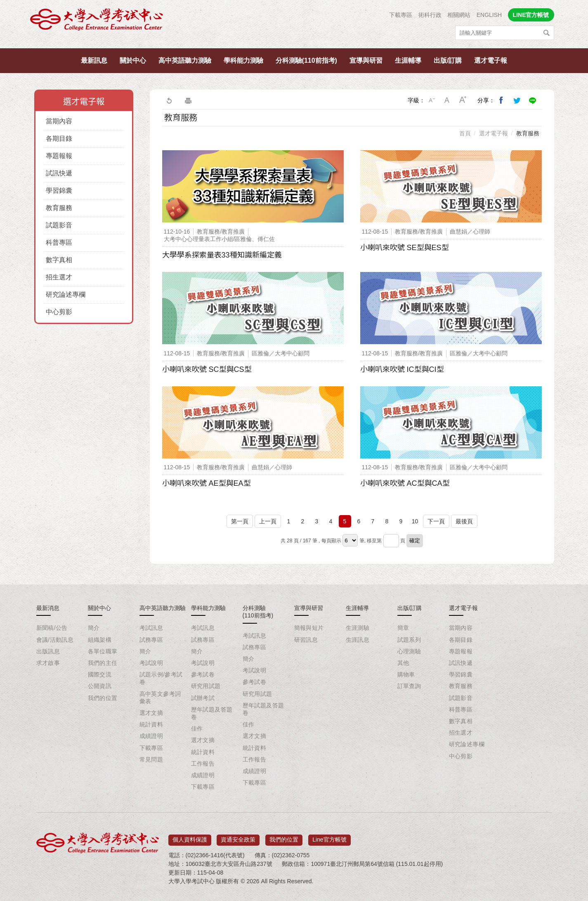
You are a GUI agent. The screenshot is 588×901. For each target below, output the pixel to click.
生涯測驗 (358, 628)
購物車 (406, 674)
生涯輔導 (408, 60)
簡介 (94, 628)
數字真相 (59, 260)
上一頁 (268, 521)
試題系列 (409, 640)
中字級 (447, 100)
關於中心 (133, 60)
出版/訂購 (448, 60)
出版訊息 (48, 651)
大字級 (463, 100)
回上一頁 (169, 100)
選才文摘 (151, 713)
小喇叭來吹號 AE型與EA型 (207, 483)
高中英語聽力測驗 (185, 60)
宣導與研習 (366, 60)
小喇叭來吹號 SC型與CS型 (207, 369)
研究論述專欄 (66, 294)
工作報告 (203, 764)
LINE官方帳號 (531, 15)
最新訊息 (94, 60)
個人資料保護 (190, 837)
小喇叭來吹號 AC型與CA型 (405, 483)
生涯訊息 (358, 640)
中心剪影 (59, 312)
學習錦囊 (59, 190)
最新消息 (48, 608)
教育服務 (59, 208)
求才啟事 (48, 663)
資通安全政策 (238, 837)
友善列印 (188, 100)
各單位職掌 (103, 651)
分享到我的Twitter (517, 100)
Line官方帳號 (329, 837)
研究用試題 (206, 686)
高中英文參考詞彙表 (160, 698)
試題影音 (59, 225)
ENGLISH (489, 15)
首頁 (465, 133)
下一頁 (436, 521)
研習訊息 (306, 640)
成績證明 (151, 736)
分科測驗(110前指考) (306, 60)
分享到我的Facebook (501, 100)
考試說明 (151, 663)
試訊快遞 (59, 173)
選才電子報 (491, 60)
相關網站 (459, 15)
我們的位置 (103, 698)
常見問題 (151, 759)
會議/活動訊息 (55, 640)
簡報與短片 (309, 628)
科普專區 (59, 242)
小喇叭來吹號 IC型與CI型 (402, 369)
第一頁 (240, 521)
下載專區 (401, 15)
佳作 (197, 728)
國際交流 (100, 674)
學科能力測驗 (243, 60)
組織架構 (100, 640)
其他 (403, 663)
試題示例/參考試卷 (161, 678)
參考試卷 (203, 674)
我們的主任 (103, 663)
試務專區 (151, 640)
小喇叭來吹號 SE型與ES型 (405, 248)
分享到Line (533, 100)
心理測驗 (409, 651)
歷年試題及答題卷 (212, 713)
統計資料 (151, 724)
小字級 (432, 100)
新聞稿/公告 (52, 628)
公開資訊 (100, 686)
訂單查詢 (409, 686)
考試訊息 (151, 628)
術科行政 (430, 15)
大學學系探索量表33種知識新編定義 (222, 255)
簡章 (403, 628)
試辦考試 (203, 698)
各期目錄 (59, 138)
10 (415, 521)
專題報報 (59, 156)
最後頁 (464, 521)
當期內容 (59, 121)
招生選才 (59, 277)
